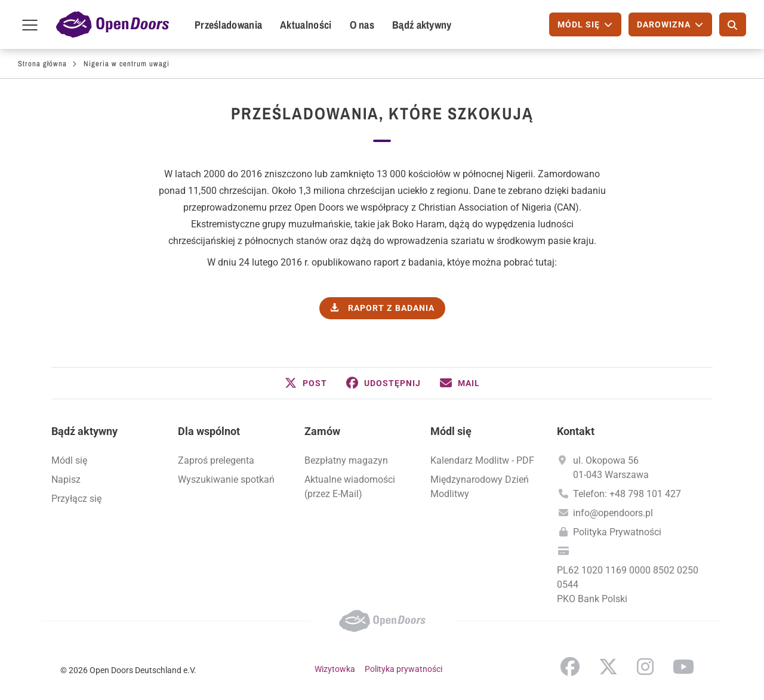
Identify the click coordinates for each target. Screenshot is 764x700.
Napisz (66, 479)
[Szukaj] (733, 24)
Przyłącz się (76, 499)
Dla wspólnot (209, 431)
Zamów (322, 431)
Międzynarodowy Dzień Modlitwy (480, 487)
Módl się (69, 460)
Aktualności (306, 25)
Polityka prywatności (403, 669)
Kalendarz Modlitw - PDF (482, 460)
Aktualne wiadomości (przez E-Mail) (350, 487)
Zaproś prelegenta (216, 460)
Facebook (570, 667)
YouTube (683, 667)
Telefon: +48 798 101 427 (627, 494)
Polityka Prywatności (617, 532)
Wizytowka (335, 669)
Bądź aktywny (422, 25)
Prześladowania (228, 25)
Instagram (645, 667)
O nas (362, 25)
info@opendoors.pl (613, 513)
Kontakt (576, 431)
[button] (306, 383)
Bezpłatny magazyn (346, 460)
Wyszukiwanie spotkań (226, 479)
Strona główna (42, 64)
